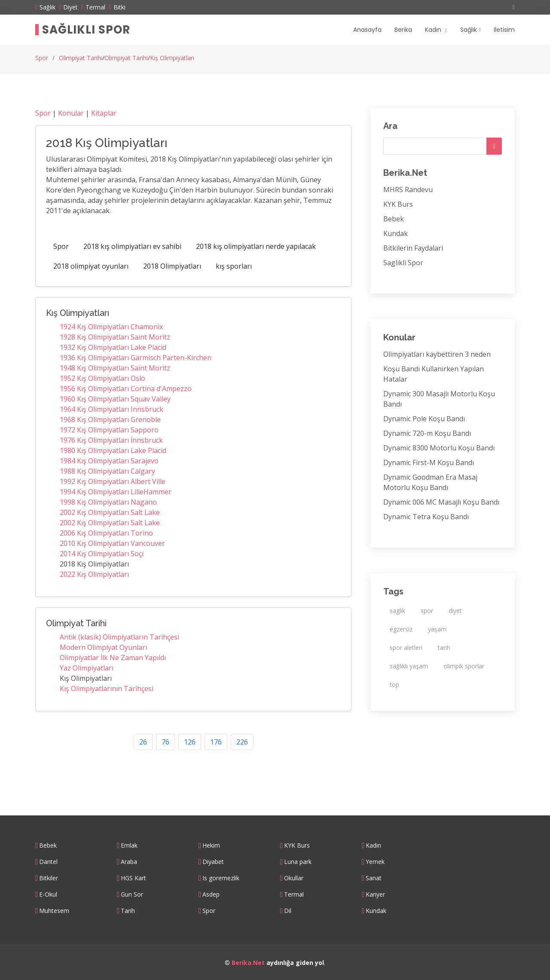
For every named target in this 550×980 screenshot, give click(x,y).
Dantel (48, 862)
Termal (294, 894)
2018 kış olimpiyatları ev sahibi (132, 246)
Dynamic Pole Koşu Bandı (424, 419)
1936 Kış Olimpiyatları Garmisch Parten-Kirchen (136, 358)
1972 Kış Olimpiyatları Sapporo (109, 430)
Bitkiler (49, 878)
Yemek (375, 862)
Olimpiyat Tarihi (81, 58)
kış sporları (234, 266)
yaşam (437, 629)
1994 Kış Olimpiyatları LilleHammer (116, 492)
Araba (129, 862)
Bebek (394, 219)
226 (242, 742)
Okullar (294, 878)
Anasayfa (367, 30)
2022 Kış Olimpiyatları (94, 574)
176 (216, 742)
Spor (42, 58)
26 (143, 742)
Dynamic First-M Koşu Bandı (429, 462)
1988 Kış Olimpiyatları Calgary (107, 471)
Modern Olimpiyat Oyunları (103, 647)
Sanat (374, 878)
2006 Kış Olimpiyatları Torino (106, 533)
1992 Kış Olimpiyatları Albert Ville (113, 481)
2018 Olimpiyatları (172, 266)
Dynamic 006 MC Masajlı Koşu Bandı (441, 502)
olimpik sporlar (464, 666)
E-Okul (48, 894)
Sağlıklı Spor (86, 30)
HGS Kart (133, 878)
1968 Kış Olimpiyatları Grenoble (110, 420)
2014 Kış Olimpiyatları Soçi (102, 554)
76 (165, 742)
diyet (455, 611)
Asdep (211, 894)
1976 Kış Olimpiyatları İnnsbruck (111, 440)
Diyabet (213, 862)
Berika (403, 30)
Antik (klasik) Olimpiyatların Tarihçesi (119, 637)
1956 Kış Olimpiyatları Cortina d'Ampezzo (126, 389)
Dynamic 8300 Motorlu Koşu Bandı (439, 448)
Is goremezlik (221, 878)
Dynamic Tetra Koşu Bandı (426, 517)
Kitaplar (104, 113)
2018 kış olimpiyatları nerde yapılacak (256, 246)
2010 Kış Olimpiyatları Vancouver (112, 543)
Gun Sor (132, 894)
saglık (397, 611)
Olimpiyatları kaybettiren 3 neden (437, 354)
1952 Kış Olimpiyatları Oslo (102, 378)
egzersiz (401, 629)
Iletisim (504, 30)
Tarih (128, 911)
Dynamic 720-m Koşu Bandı (427, 433)
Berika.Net (248, 963)
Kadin (373, 845)
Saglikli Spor (403, 263)
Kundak (396, 233)
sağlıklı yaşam (409, 666)
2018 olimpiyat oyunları (91, 266)
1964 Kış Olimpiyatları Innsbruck (112, 409)
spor (427, 611)
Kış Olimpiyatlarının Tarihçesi (107, 689)
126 (190, 742)
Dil (288, 911)
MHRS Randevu (408, 190)
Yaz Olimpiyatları (87, 668)
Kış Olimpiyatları (172, 58)
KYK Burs (398, 204)
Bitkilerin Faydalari (413, 248)
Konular (71, 113)
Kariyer (375, 894)
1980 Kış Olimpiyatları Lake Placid (113, 450)
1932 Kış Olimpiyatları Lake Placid (113, 347)
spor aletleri (406, 648)
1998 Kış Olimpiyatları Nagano (108, 502)
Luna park (298, 862)
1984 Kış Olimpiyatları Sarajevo (109, 461)
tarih (444, 648)
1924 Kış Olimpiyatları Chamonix (111, 327)
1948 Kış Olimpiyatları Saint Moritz (115, 368)
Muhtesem (54, 911)
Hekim (211, 845)
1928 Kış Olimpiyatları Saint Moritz (115, 337)
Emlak (129, 845)
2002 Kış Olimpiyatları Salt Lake (110, 512)
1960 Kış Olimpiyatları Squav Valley (115, 399)
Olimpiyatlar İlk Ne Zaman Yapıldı (113, 658)
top (394, 684)
